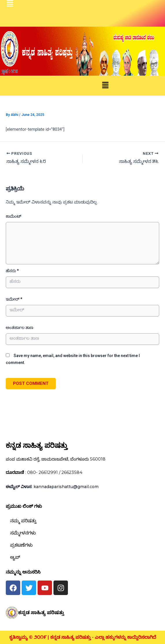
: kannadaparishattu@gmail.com (52, 487)
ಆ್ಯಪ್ (15, 557)
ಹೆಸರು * (12, 271)
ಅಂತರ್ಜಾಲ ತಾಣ (20, 328)
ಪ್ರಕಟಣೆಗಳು (21, 545)
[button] (105, 85)
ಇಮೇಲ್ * (14, 299)
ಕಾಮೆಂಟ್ (14, 216)
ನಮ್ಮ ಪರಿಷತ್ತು (23, 521)
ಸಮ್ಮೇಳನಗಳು (23, 533)
